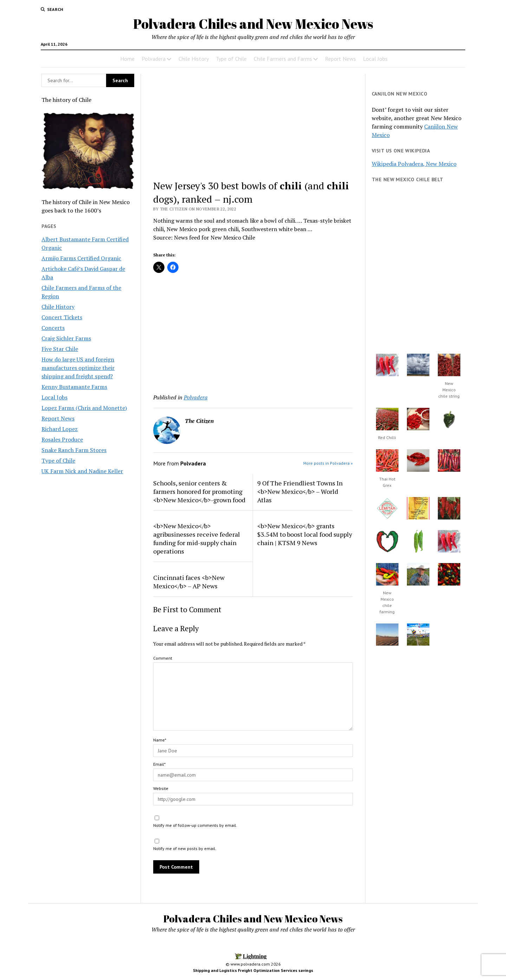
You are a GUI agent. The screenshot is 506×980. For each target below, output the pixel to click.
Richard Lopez (60, 429)
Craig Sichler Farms (66, 338)
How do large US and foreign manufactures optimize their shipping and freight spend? (78, 368)
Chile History (194, 59)
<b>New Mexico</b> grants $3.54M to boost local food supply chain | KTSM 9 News (305, 534)
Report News (340, 59)
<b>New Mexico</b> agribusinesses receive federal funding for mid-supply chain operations (197, 538)
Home (127, 59)
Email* (159, 764)
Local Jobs (375, 59)
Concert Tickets (62, 317)
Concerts (53, 328)
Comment (163, 658)
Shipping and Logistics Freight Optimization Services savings (253, 970)
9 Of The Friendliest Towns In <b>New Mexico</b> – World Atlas (300, 491)
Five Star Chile (60, 349)
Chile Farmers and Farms (283, 59)
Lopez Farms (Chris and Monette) (84, 408)
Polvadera (154, 59)
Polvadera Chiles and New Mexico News (253, 24)
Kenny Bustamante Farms (74, 387)
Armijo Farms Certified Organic (81, 258)
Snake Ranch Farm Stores (74, 450)
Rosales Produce (62, 439)
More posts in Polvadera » (328, 463)
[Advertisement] (253, 126)
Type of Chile (231, 59)
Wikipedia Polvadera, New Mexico (414, 164)
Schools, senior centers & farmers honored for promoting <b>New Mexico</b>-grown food (199, 491)
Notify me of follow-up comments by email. (195, 825)
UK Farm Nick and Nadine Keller (82, 471)
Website (161, 788)
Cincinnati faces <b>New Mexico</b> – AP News (189, 582)
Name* (160, 740)
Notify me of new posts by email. (185, 848)
